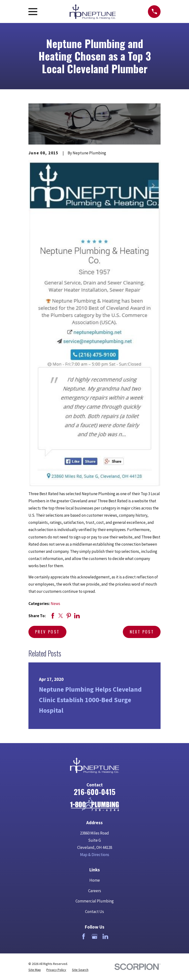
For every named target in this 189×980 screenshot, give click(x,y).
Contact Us (94, 912)
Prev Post (47, 632)
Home (95, 880)
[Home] (94, 804)
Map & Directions (95, 855)
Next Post (142, 632)
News (55, 604)
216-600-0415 (95, 792)
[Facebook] (84, 936)
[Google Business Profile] (95, 936)
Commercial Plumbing (95, 901)
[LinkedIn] (105, 936)
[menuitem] (35, 970)
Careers (95, 891)
